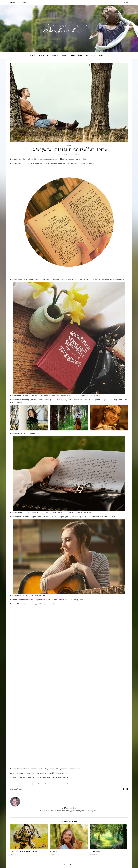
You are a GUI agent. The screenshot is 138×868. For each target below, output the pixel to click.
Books (42, 56)
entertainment (27, 784)
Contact (24, 3)
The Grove (95, 852)
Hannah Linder (18, 789)
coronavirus (15, 784)
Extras (90, 56)
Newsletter (15, 3)
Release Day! (56, 852)
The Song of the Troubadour (24, 852)
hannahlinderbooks (41, 784)
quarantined (64, 784)
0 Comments (75, 154)
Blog (65, 56)
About (55, 56)
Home (33, 56)
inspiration (53, 784)
